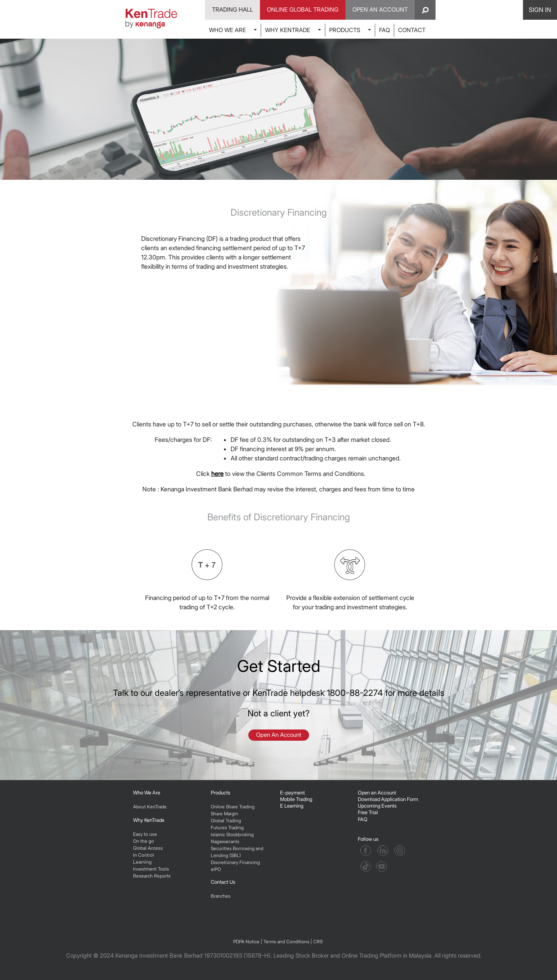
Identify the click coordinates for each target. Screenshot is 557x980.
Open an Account (377, 793)
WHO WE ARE (227, 30)
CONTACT (412, 30)
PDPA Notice (246, 942)
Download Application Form (388, 799)
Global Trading (226, 821)
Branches (221, 896)
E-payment (292, 793)
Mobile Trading (296, 799)
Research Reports (152, 876)
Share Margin (225, 814)
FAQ (384, 30)
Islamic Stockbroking (232, 834)
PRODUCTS (345, 30)
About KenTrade (150, 807)
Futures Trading (227, 827)
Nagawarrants (225, 841)
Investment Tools (151, 869)
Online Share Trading (233, 807)
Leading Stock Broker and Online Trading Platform (337, 955)
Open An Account (380, 9)
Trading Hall (232, 9)
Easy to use (145, 834)
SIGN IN (540, 10)
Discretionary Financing (235, 862)
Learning (142, 862)
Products (220, 793)
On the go (144, 841)
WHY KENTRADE (288, 30)
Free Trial (368, 812)
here (217, 474)
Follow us (369, 839)
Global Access (148, 848)
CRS (318, 942)
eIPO (216, 869)
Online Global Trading (303, 9)
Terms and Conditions (286, 942)
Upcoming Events (377, 806)
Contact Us (223, 882)
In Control (144, 855)
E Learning (292, 806)
